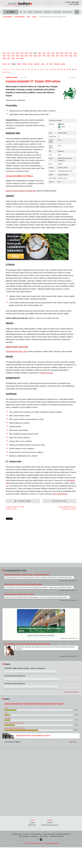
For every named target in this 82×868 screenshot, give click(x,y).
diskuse (6, 664)
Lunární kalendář (19, 17)
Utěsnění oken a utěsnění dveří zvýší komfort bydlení (23, 584)
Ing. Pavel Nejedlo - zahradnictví (28, 836)
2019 (29, 17)
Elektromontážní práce (64, 833)
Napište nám (32, 824)
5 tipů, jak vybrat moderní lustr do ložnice (19, 594)
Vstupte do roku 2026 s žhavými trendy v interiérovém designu (27, 574)
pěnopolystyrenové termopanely (14, 722)
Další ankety (73, 741)
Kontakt (32, 822)
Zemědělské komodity (56, 836)
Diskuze (26, 833)
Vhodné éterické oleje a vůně (16, 351)
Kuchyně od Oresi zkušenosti (15, 675)
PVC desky (8, 717)
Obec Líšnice (44, 836)
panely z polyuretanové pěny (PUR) (15, 728)
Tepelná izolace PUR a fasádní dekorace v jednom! (33, 735)
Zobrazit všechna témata (71, 691)
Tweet (8, 519)
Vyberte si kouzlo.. (47, 373)
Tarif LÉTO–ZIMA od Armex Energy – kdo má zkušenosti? (25, 668)
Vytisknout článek (23, 501)
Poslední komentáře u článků (14, 570)
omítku (6, 707)
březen (35, 17)
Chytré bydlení (7, 17)
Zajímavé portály (17, 833)
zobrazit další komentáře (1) (68, 580)
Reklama (50, 822)
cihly (6, 712)
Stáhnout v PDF (59, 501)
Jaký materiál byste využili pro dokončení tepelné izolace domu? (34, 703)
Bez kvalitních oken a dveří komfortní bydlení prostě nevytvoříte (27, 643)
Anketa (6, 698)
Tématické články (36, 833)
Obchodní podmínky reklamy (50, 824)
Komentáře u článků (49, 833)
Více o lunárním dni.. (60, 494)
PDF (74, 78)
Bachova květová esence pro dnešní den (21, 191)
